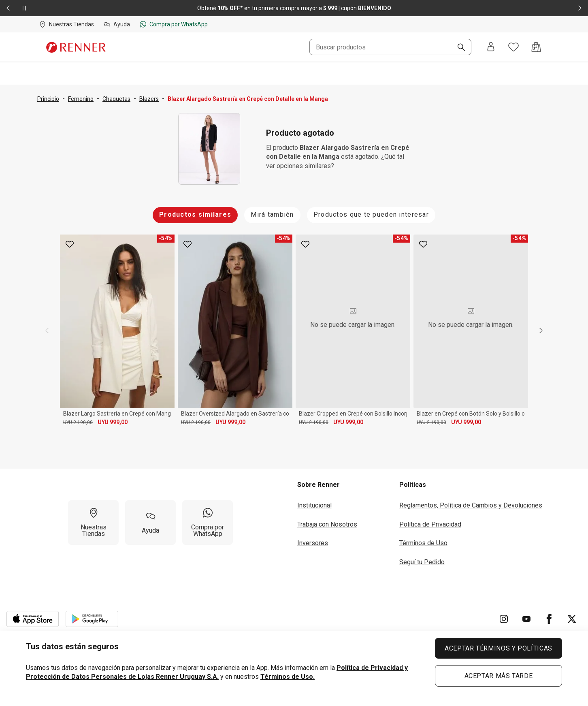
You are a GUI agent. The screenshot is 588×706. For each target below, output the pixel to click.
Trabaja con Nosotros (327, 524)
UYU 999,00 (113, 422)
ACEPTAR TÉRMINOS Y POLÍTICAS (499, 648)
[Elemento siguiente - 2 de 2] (580, 8)
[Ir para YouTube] (526, 619)
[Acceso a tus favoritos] (513, 47)
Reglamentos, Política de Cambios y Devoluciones (471, 505)
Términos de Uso (423, 543)
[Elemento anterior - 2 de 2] (8, 8)
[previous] (47, 331)
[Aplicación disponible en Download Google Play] (92, 619)
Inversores (313, 543)
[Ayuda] (150, 523)
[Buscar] (458, 48)
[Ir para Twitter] (572, 619)
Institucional (314, 505)
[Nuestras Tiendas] (93, 523)
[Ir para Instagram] (504, 619)
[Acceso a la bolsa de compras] (536, 47)
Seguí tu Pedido (422, 562)
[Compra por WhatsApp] (208, 523)
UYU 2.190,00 (78, 422)
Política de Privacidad (430, 524)
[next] (541, 331)
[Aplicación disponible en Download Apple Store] (33, 619)
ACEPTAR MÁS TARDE (499, 676)
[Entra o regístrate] (491, 47)
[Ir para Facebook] (549, 619)
